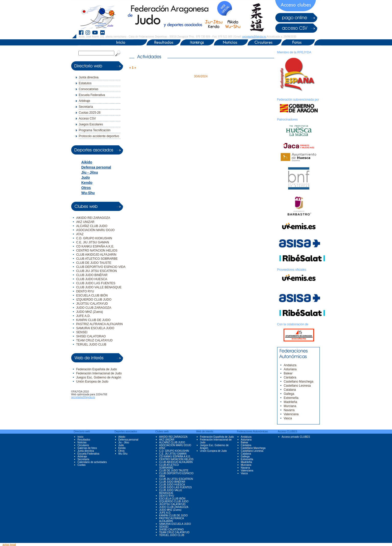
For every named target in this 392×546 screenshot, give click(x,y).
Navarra (289, 410)
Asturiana (290, 369)
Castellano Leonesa (297, 386)
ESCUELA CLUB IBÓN (92, 295)
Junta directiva (89, 77)
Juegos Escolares (91, 124)
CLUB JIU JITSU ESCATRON (97, 271)
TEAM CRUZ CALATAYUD (95, 340)
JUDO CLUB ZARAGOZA (94, 308)
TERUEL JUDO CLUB (91, 345)
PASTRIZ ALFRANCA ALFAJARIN (100, 324)
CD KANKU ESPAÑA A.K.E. (95, 246)
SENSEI (82, 332)
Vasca (288, 418)
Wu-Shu (88, 193)
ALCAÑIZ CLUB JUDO (92, 226)
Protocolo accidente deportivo (99, 136)
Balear (288, 373)
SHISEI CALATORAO (91, 336)
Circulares (83, 445)
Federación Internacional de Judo (99, 373)
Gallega (289, 394)
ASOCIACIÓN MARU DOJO (96, 230)
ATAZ (80, 234)
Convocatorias (89, 89)
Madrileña (291, 402)
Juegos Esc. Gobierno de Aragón (99, 377)
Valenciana (291, 414)
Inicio (81, 437)
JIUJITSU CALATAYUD (92, 304)
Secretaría (86, 107)
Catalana (290, 390)
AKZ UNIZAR (85, 222)
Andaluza (290, 365)
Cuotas (82, 465)
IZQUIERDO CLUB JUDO (94, 300)
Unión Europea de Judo (92, 382)
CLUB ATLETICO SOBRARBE (97, 259)
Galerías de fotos (87, 448)
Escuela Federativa (92, 95)
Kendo (87, 183)
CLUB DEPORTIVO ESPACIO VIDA (101, 267)
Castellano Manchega (299, 382)
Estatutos (85, 83)
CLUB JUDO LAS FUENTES (96, 283)
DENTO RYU (85, 291)
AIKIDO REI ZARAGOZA (93, 218)
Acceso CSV (87, 118)
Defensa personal (96, 167)
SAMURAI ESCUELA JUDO (95, 328)
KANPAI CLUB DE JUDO (93, 320)
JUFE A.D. (83, 316)
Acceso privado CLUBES (296, 437)
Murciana (290, 406)
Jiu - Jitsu (90, 172)
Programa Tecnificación (95, 130)
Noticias (82, 442)
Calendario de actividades (92, 462)
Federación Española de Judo (97, 369)
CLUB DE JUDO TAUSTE (94, 263)
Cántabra (290, 377)
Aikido (87, 162)
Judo (86, 177)
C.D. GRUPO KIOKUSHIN (94, 238)
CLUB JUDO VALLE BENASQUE (99, 287)
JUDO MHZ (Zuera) (90, 312)
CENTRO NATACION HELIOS (97, 251)
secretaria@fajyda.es (254, 37)
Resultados (84, 440)
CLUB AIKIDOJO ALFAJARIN (96, 255)
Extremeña (291, 398)
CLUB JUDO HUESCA (92, 279)
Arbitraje (85, 101)
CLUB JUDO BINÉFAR (92, 275)
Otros (86, 188)
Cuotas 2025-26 (90, 113)
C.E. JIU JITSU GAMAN (93, 242)
